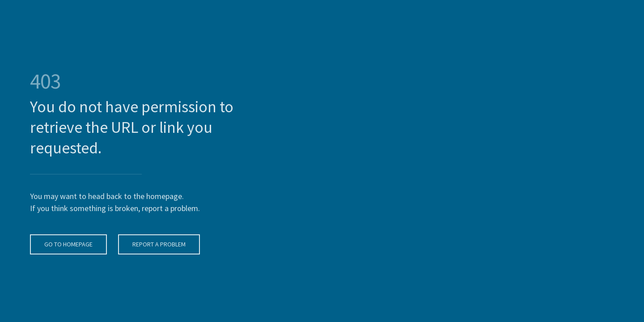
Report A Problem (158, 244)
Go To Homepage (68, 244)
